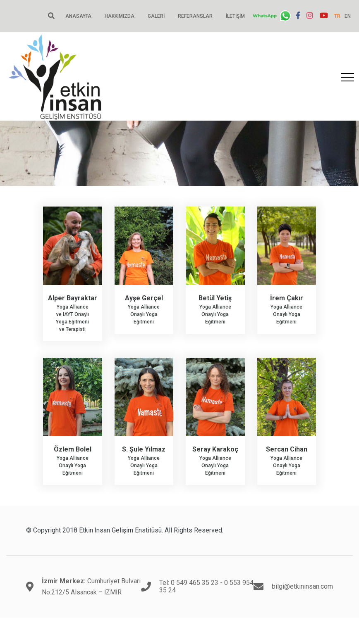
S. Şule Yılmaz (144, 449)
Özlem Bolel (73, 449)
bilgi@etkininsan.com (302, 586)
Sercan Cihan (287, 449)
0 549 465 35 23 (195, 583)
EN (348, 16)
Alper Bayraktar (73, 298)
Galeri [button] (156, 16)
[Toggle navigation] (347, 77)
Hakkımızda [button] (120, 16)
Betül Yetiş (215, 298)
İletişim (235, 16)
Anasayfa (78, 16)
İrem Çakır (287, 298)
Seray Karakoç (215, 449)
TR (337, 16)
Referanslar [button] (195, 16)
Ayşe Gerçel (144, 298)
